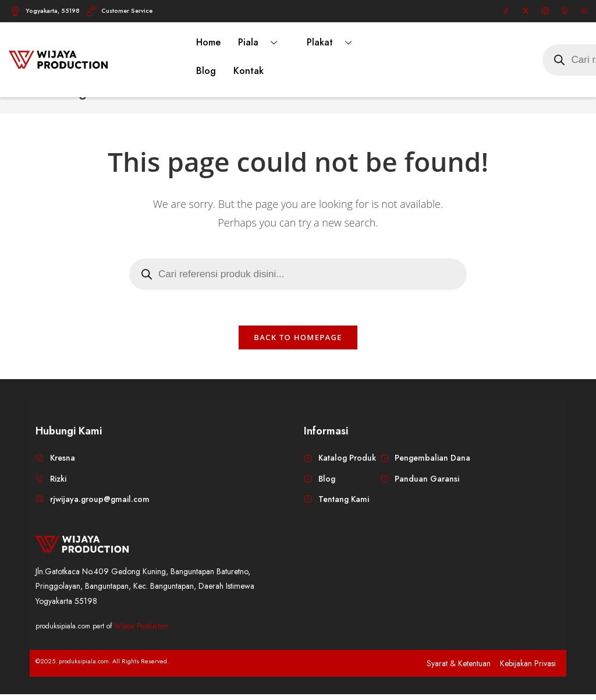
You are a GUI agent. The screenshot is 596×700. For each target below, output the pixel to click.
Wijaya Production (141, 631)
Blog (206, 71)
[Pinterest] (565, 11)
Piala (262, 42)
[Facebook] (506, 11)
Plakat (334, 42)
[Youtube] (584, 11)
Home (208, 42)
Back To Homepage (298, 343)
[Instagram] (545, 11)
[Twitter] (526, 11)
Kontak (249, 71)
